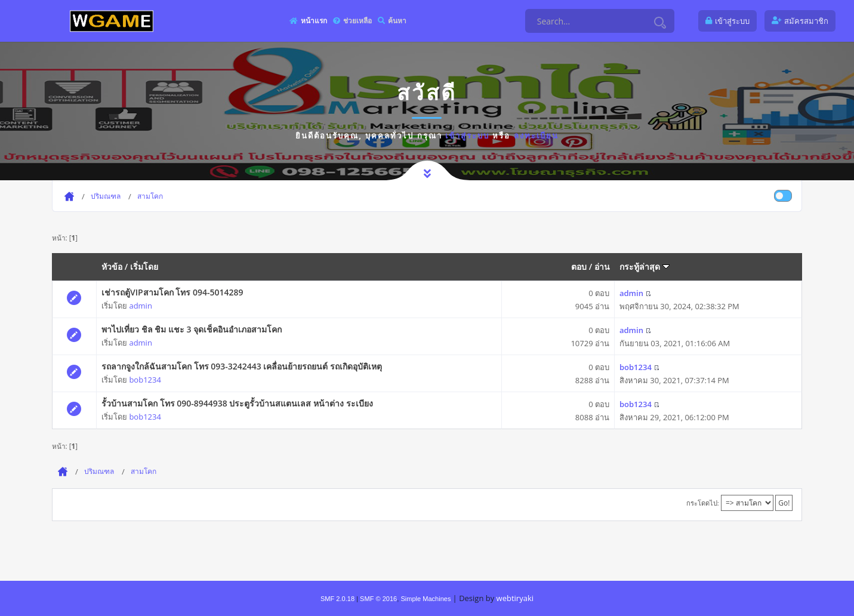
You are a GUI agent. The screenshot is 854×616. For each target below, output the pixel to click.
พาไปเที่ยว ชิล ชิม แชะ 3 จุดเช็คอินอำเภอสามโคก (192, 329)
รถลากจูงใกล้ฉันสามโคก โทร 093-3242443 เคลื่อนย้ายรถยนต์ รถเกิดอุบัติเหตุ (242, 366)
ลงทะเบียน (536, 135)
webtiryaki (515, 598)
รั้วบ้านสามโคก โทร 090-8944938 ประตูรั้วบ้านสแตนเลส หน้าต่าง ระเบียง (237, 403)
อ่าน (602, 267)
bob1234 (145, 380)
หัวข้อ (112, 267)
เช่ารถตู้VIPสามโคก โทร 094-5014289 (172, 292)
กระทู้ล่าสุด (645, 267)
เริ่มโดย (144, 267)
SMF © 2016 (378, 599)
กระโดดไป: (703, 503)
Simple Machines (426, 599)
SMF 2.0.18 (337, 599)
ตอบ (579, 267)
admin (140, 306)
